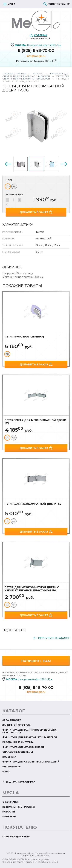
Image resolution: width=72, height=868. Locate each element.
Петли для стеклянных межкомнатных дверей (36, 77)
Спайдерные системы (18, 752)
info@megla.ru (36, 56)
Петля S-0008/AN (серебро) (24, 337)
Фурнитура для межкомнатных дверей (30, 737)
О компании (11, 802)
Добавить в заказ (34, 212)
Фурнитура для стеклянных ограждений (31, 762)
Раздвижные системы (18, 742)
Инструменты (12, 767)
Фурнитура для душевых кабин (24, 747)
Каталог (38, 74)
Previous (8, 164)
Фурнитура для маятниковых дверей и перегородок (29, 731)
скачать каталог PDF (21, 782)
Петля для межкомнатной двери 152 (33, 504)
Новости (9, 812)
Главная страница (14, 74)
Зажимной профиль (16, 725)
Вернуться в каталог (54, 638)
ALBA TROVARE (12, 720)
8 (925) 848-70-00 (36, 50)
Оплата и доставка (16, 836)
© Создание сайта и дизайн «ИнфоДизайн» (27, 862)
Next (64, 164)
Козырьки (9, 757)
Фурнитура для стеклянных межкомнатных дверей (36, 75)
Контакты (9, 817)
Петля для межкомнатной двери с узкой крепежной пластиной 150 (32, 589)
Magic (6, 771)
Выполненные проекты (19, 807)
